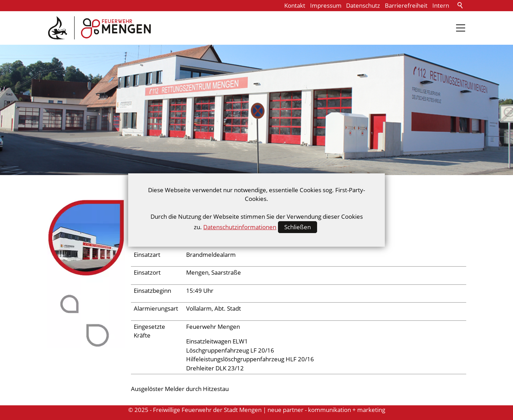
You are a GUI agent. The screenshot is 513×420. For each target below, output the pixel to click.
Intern (441, 5)
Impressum (326, 5)
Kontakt (295, 5)
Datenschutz (363, 5)
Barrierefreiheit (406, 5)
